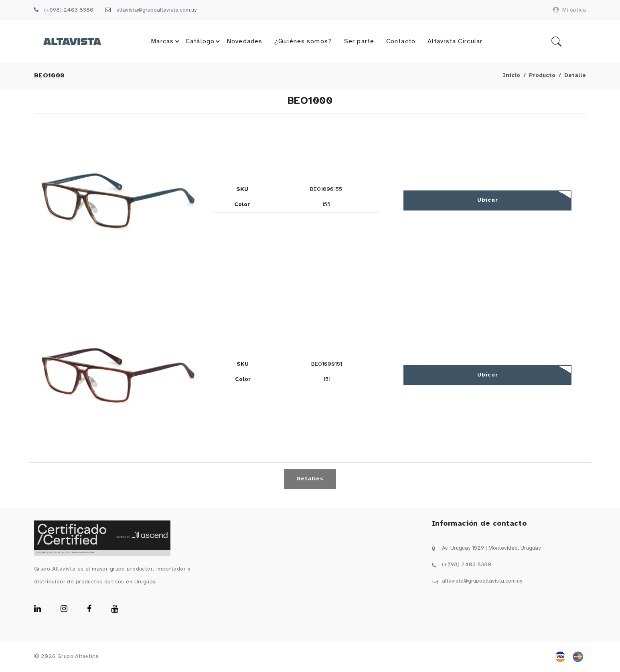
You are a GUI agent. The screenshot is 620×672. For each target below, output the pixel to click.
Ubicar (487, 201)
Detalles (310, 480)
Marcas (166, 42)
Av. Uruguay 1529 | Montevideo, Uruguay (491, 549)
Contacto (400, 42)
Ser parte (359, 42)
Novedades (244, 42)
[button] (118, 201)
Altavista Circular (455, 42)
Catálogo (204, 42)
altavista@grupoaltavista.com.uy (156, 10)
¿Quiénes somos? (303, 42)
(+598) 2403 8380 (69, 10)
